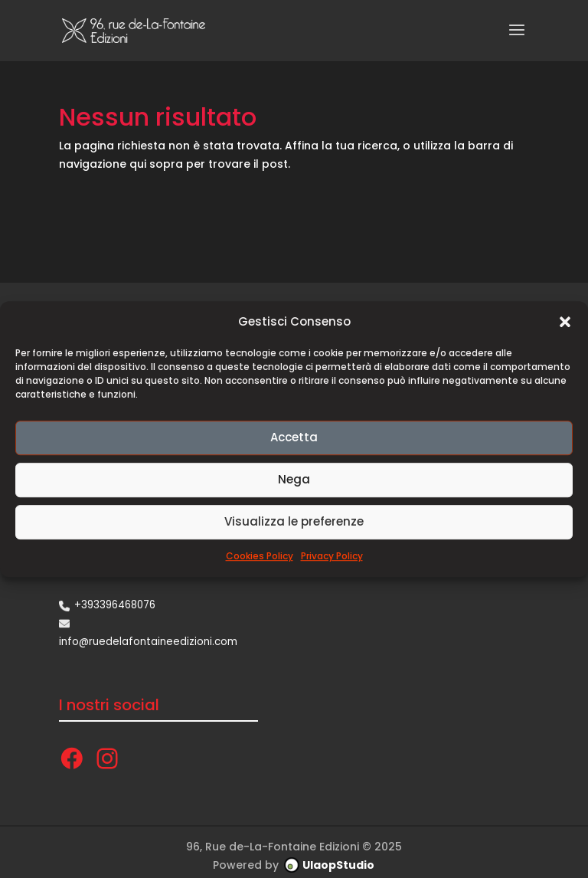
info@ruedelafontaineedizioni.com (148, 642)
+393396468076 (115, 605)
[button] (565, 322)
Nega (294, 480)
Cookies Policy (260, 556)
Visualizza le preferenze (294, 522)
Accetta (294, 438)
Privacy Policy (332, 556)
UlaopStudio (338, 865)
